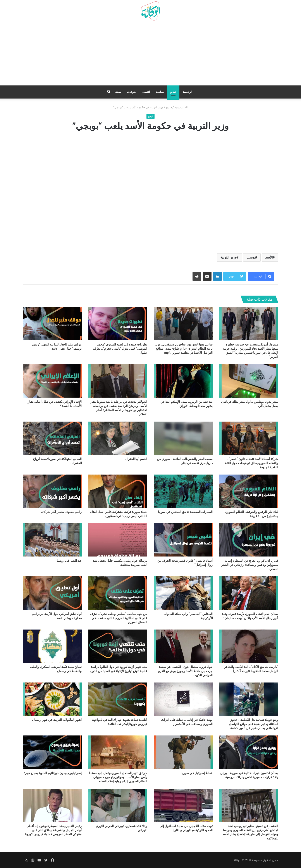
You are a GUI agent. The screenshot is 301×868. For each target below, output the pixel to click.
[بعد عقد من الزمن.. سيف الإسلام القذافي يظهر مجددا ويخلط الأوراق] (183, 381)
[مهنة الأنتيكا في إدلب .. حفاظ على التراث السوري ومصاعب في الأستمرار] (183, 699)
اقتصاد (146, 92)
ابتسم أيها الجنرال (136, 459)
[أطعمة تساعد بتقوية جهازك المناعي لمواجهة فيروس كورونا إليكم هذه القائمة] (118, 699)
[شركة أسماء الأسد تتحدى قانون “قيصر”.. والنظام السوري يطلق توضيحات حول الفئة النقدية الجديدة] (249, 438)
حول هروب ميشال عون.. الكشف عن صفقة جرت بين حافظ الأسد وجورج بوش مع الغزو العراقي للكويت (185, 671)
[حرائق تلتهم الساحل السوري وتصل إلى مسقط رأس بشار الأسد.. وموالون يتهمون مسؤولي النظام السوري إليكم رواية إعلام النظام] (118, 752)
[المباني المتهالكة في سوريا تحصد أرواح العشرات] (52, 438)
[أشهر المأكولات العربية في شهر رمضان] (52, 699)
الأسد (269, 257)
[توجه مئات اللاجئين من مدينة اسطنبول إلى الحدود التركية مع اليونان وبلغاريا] (183, 805)
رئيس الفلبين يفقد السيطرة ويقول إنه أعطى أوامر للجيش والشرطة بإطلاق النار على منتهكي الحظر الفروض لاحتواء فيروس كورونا (53, 830)
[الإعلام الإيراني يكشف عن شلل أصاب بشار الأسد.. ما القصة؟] (52, 381)
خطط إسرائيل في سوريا (197, 773)
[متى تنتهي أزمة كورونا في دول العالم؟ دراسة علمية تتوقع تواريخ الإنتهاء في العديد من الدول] (118, 646)
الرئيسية (187, 92)
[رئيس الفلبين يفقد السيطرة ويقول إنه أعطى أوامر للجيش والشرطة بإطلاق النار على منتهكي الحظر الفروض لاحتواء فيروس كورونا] (52, 805)
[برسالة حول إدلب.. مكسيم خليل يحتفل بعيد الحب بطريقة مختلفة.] (118, 540)
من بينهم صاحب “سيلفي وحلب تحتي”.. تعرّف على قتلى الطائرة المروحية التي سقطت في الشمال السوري (119, 618)
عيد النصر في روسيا (69, 561)
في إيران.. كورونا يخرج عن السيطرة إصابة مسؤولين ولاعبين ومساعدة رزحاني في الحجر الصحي (250, 565)
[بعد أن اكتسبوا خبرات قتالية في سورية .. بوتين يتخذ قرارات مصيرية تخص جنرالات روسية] (249, 752)
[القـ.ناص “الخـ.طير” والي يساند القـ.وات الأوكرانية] (183, 593)
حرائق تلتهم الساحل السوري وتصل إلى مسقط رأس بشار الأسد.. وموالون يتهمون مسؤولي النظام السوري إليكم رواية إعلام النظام (118, 777)
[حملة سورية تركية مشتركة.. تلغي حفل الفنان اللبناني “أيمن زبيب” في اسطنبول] (118, 491)
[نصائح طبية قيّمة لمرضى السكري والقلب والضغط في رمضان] (52, 646)
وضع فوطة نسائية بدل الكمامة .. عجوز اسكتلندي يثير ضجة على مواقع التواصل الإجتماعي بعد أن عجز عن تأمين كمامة (254, 724)
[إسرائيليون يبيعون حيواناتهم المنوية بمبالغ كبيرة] (52, 752)
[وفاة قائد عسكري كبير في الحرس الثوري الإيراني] (118, 805)
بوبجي (251, 257)
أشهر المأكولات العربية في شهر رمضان (57, 720)
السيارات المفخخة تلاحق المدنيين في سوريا (185, 512)
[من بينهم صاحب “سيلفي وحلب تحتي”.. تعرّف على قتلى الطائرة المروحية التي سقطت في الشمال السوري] (118, 593)
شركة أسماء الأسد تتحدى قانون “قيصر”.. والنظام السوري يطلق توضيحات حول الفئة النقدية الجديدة (252, 463)
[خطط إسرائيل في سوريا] (183, 752)
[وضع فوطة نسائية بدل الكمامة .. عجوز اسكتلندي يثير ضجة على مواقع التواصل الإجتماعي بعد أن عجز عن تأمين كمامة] (249, 699)
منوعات (132, 92)
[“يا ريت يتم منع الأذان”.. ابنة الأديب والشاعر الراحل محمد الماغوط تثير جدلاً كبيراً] (249, 646)
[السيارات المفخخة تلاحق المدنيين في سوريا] (183, 491)
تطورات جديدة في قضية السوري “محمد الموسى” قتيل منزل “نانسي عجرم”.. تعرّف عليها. (120, 349)
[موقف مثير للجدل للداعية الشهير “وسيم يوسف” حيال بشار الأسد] (52, 324)
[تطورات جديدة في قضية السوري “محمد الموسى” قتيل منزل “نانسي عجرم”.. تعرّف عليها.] (118, 324)
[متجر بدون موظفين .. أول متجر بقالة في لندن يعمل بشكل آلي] (249, 381)
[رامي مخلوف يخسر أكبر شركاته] (52, 491)
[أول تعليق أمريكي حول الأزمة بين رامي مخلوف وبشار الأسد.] (52, 593)
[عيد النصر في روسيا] (52, 540)
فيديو (173, 92)
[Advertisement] (151, 55)
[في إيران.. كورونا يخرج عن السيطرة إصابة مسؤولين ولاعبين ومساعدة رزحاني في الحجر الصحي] (249, 540)
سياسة (160, 92)
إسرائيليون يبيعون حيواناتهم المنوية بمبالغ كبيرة (53, 773)
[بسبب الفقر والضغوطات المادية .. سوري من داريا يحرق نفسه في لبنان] (183, 438)
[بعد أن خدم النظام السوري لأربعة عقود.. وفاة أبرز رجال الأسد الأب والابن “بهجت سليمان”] (249, 593)
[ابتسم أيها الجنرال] (118, 438)
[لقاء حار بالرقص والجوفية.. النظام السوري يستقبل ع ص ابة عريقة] (249, 491)
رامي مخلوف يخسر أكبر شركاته (61, 512)
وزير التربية (228, 257)
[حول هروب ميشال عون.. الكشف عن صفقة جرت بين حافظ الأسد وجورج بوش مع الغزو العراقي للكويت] (183, 646)
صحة (118, 92)
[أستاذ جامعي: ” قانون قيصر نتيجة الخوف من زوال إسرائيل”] (183, 540)
